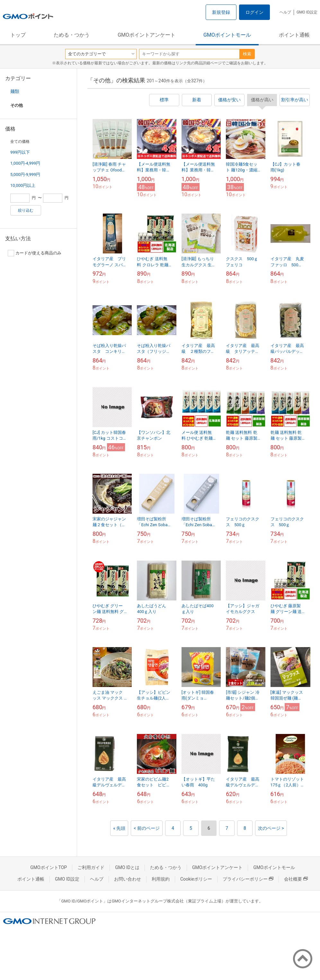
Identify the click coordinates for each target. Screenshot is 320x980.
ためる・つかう (72, 35)
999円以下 (20, 152)
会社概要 (296, 879)
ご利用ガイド (91, 867)
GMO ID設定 (307, 12)
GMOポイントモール (227, 35)
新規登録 (221, 12)
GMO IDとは (127, 867)
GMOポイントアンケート (147, 35)
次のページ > (271, 828)
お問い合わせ (128, 879)
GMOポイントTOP (49, 867)
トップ (18, 35)
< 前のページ (147, 828)
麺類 (15, 91)
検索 (247, 54)
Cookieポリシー (196, 879)
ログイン (254, 12)
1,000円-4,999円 (25, 163)
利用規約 (161, 879)
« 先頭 (119, 828)
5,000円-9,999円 (25, 174)
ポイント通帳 (294, 35)
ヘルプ (285, 12)
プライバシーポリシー (248, 879)
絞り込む (26, 210)
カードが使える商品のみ (35, 253)
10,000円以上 (23, 185)
